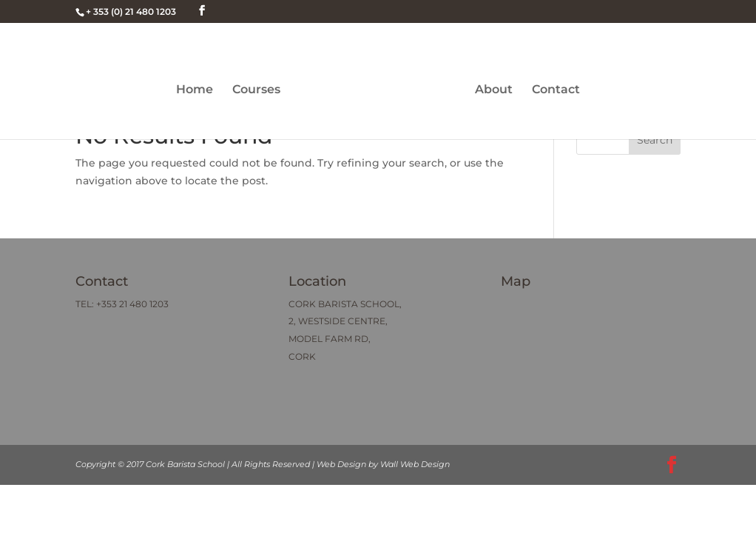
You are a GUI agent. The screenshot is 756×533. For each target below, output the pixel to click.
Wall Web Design (415, 464)
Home (195, 90)
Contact (556, 90)
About (494, 90)
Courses (256, 90)
